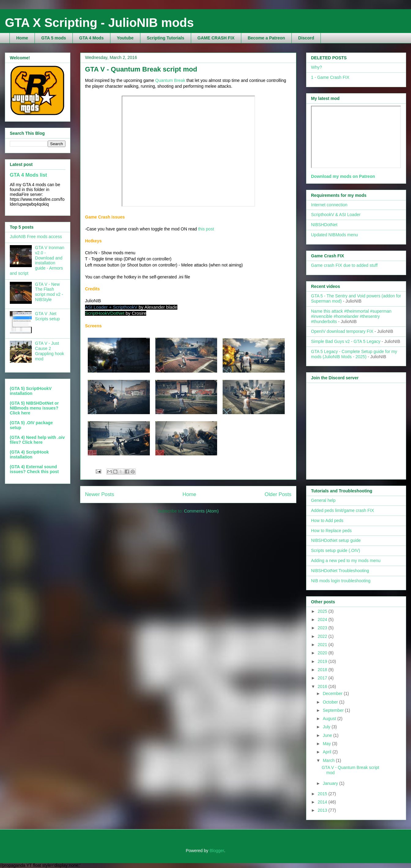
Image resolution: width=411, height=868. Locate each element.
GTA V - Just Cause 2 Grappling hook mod (50, 351)
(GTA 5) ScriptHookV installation (31, 391)
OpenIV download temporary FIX (342, 331)
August (330, 719)
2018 (323, 670)
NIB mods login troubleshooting (341, 581)
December (333, 693)
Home (22, 38)
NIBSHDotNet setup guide (336, 540)
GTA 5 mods (54, 38)
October (331, 702)
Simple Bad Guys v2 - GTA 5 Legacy (346, 341)
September (334, 710)
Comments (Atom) (202, 511)
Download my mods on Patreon (343, 176)
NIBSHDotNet (324, 225)
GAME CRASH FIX (216, 38)
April (328, 752)
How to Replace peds (331, 531)
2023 (323, 628)
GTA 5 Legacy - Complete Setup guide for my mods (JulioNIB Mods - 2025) (354, 354)
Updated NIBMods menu (334, 235)
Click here (20, 413)
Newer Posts (100, 494)
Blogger (217, 851)
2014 (323, 802)
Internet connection (329, 205)
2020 (323, 653)
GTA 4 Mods (91, 38)
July (327, 727)
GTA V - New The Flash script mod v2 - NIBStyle (49, 292)
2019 (323, 661)
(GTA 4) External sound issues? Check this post (34, 469)
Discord (306, 38)
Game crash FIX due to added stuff (344, 265)
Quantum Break (170, 80)
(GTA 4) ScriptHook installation (29, 454)
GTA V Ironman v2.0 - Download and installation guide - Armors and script (37, 260)
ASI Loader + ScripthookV (111, 307)
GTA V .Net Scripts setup (48, 316)
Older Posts (278, 494)
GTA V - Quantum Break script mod (141, 69)
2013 (323, 810)
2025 (323, 611)
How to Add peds (327, 520)
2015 (323, 794)
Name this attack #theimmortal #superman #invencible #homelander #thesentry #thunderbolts (351, 316)
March (329, 760)
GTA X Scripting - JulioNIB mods (99, 23)
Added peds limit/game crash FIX (342, 510)
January (331, 783)
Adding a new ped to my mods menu (346, 561)
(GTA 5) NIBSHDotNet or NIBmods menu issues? (34, 406)
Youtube (125, 38)
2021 (323, 645)
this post (206, 229)
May (327, 744)
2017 (323, 678)
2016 (323, 686)
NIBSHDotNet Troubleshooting (340, 571)
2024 (323, 620)
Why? (317, 67)
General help (323, 500)
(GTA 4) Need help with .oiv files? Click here (37, 440)
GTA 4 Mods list (28, 175)
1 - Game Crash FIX (330, 77)
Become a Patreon (266, 38)
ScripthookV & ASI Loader (336, 215)
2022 (323, 636)
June (328, 735)
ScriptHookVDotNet (105, 313)
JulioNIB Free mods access (36, 237)
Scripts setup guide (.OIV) (335, 550)
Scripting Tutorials (166, 38)
